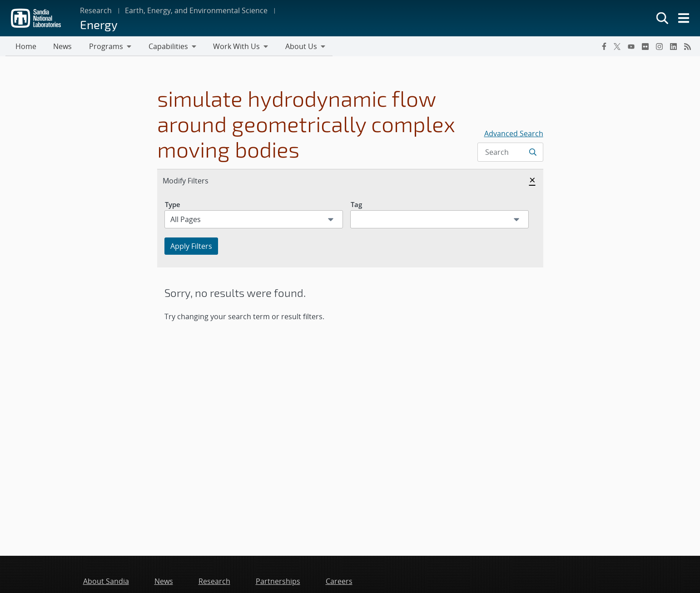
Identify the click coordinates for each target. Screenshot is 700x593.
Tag (356, 205)
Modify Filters (195, 181)
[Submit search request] (534, 153)
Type (173, 205)
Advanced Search (514, 134)
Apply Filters (191, 247)
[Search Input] (510, 153)
